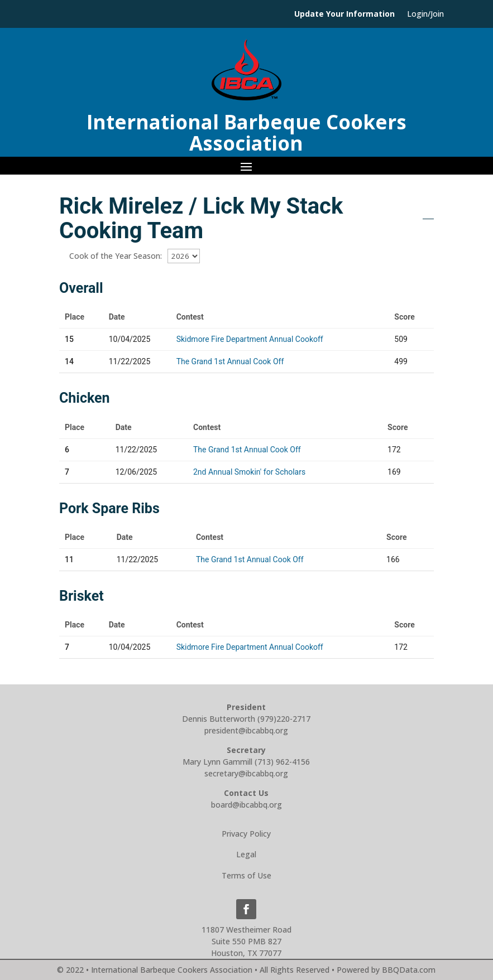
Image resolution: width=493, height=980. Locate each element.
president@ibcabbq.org (246, 730)
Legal (246, 854)
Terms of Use (246, 875)
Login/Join (425, 15)
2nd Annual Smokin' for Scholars (249, 472)
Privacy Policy (246, 834)
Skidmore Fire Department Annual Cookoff (250, 339)
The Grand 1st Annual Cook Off (230, 361)
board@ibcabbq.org (246, 805)
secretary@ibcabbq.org (246, 773)
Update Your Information (344, 15)
